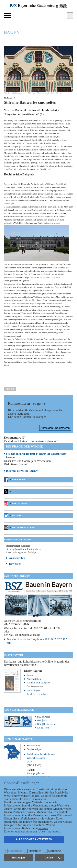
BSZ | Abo (42, 720)
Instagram (20, 504)
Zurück (10, 389)
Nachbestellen (34, 679)
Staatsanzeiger (34, 749)
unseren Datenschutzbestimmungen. (26, 830)
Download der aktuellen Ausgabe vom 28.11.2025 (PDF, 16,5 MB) (37, 641)
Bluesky (18, 516)
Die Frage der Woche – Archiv (22, 471)
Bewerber (15, 564)
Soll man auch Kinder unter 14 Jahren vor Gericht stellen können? (36, 456)
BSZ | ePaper (43, 717)
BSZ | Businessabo (46, 724)
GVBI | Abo (43, 728)
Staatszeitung (33, 746)
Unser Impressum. (50, 831)
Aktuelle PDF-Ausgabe (38, 683)
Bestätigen (18, 858)
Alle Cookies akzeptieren (34, 839)
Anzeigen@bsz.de (36, 773)
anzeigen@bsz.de (29, 635)
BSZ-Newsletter (24, 528)
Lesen (30, 675)
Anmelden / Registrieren (55, 428)
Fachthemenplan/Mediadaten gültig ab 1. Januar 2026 (39, 760)
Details (53, 858)
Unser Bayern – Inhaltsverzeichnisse (37, 692)
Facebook (19, 480)
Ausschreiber (17, 558)
